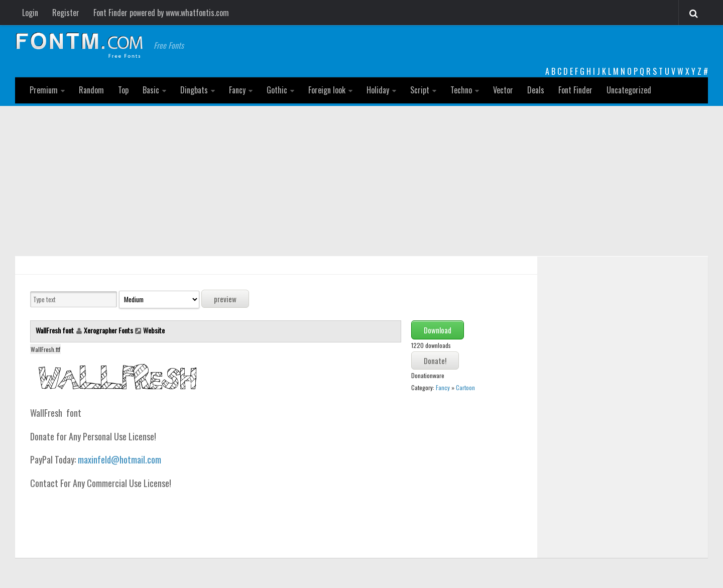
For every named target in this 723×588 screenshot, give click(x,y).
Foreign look (327, 90)
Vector (503, 90)
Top (123, 90)
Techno (461, 90)
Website (154, 330)
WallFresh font (55, 330)
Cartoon (465, 387)
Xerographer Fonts (108, 330)
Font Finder (575, 90)
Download (438, 330)
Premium (44, 90)
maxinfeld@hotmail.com (119, 459)
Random (91, 90)
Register (66, 13)
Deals (536, 90)
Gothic (277, 90)
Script (420, 90)
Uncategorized (629, 90)
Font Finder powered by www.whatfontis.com (161, 13)
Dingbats (194, 90)
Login (30, 13)
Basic (151, 90)
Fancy (237, 90)
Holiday (378, 90)
